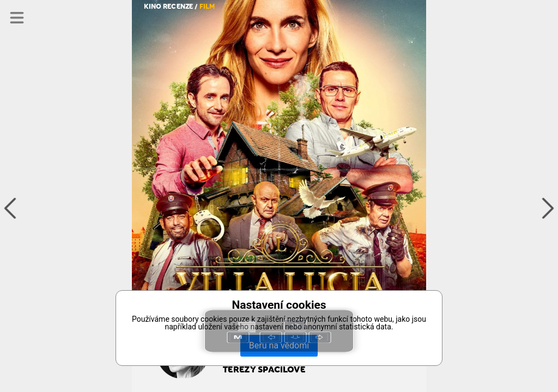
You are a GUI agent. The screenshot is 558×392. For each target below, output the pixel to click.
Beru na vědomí (279, 345)
